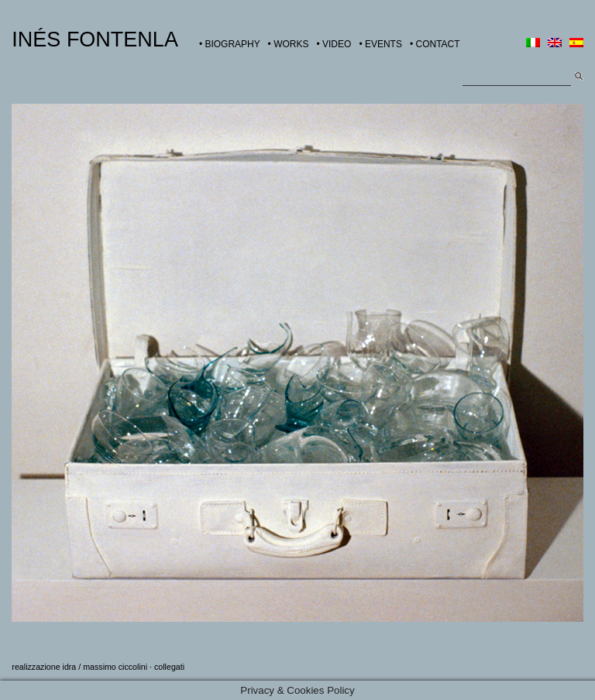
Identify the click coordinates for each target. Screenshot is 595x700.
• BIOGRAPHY (230, 44)
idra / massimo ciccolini (105, 667)
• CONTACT (435, 44)
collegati (169, 667)
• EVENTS (380, 44)
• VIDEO (334, 44)
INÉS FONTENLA (95, 39)
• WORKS (289, 44)
